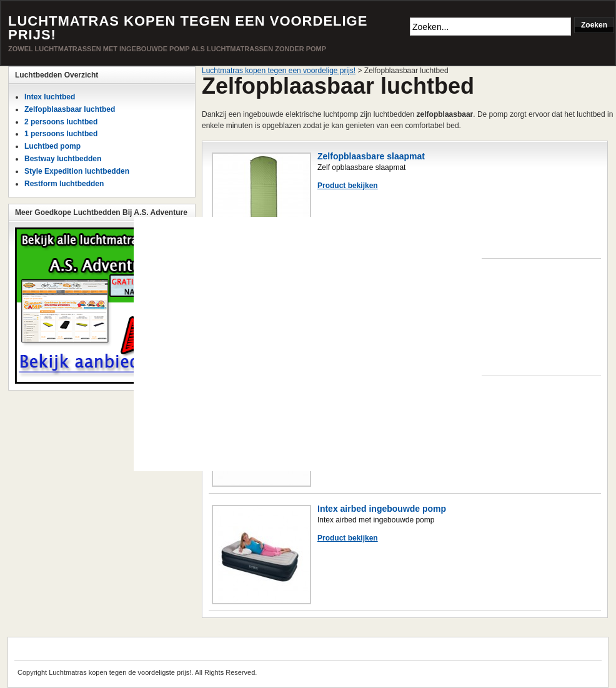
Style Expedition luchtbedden (77, 171)
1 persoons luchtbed (61, 134)
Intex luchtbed (50, 97)
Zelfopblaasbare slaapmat (371, 156)
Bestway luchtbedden (63, 159)
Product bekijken (348, 186)
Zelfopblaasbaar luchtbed (70, 109)
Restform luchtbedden (64, 184)
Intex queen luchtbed (361, 391)
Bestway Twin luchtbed (365, 274)
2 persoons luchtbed (61, 122)
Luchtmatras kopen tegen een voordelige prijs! (188, 28)
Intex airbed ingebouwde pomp (382, 509)
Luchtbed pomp (52, 146)
